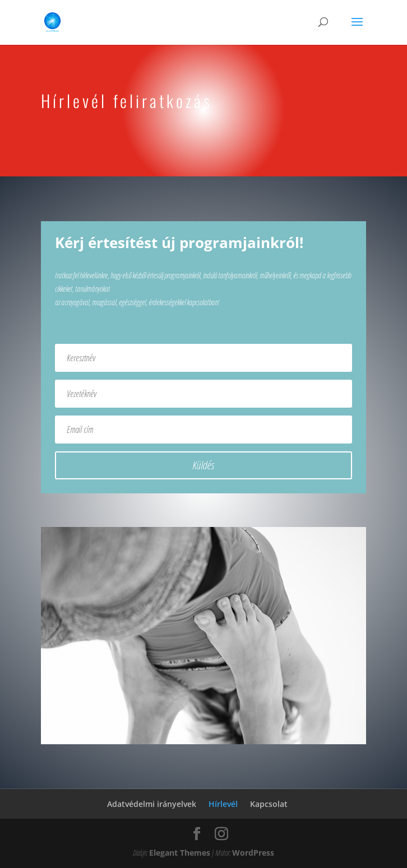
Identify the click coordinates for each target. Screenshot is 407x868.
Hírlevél (223, 804)
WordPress (253, 853)
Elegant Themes (180, 853)
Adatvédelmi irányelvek (152, 804)
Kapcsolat (269, 804)
